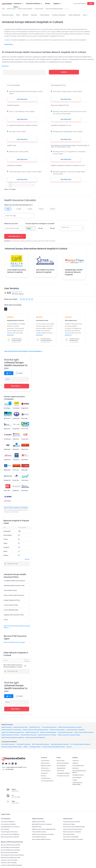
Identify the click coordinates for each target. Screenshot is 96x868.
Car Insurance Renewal (8, 822)
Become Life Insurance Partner (10, 852)
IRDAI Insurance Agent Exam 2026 (10, 858)
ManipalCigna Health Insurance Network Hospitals (74, 272)
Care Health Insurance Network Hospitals (17, 271)
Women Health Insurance (29, 735)
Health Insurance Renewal (48, 732)
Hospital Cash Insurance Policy (14, 615)
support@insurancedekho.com (16, 767)
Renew (48, 4)
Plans (18, 15)
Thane (6, 539)
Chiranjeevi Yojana (35, 747)
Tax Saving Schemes (47, 781)
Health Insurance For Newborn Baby (69, 735)
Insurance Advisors (34, 4)
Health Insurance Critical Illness (11, 730)
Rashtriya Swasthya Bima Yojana (12, 747)
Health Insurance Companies (76, 730)
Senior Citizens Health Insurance (41, 839)
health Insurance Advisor (57, 730)
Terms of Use (60, 771)
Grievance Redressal (63, 763)
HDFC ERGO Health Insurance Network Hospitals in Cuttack (13, 666)
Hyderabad (7, 531)
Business (44, 776)
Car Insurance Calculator (8, 824)
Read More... (6, 66)
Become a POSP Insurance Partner (11, 845)
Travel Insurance (46, 778)
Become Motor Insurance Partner (10, 847)
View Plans (17, 386)
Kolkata (6, 555)
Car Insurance (45, 761)
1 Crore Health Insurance (49, 727)
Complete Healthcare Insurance (14, 581)
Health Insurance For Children (47, 735)
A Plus (6, 620)
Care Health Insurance (23, 744)
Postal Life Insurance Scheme (72, 822)
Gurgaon (6, 547)
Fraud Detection (61, 766)
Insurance (18, 4)
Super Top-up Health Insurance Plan (13, 732)
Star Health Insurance (8, 744)
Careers (75, 780)
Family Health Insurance (65, 732)
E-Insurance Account (63, 776)
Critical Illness (44, 15)
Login (91, 4)
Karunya (69, 747)
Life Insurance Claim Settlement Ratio (74, 827)
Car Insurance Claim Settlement (10, 834)
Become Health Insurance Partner (10, 850)
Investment (44, 773)
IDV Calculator (5, 829)
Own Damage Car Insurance (9, 832)
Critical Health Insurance (39, 832)
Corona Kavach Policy (11, 605)
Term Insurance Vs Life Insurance (73, 829)
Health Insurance (7, 727)
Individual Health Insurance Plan (14, 586)
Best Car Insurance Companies (10, 837)
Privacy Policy (61, 761)
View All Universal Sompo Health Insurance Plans (17, 627)
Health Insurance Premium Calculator (70, 727)
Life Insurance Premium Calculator (73, 839)
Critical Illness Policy (10, 590)
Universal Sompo (8, 15)
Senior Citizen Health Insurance (14, 595)
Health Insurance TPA (32, 732)
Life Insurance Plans (69, 834)
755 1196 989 (9, 770)
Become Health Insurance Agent (14, 642)
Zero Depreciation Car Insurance (10, 827)
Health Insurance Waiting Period (35, 737)
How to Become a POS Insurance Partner (12, 855)
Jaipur (5, 543)
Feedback (75, 763)
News (16, 7)
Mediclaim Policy (35, 727)
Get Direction (22, 99)
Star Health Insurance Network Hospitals (45, 271)
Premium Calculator (59, 15)
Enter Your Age (11, 216)
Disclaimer (76, 768)
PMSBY (25, 747)
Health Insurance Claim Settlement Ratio (35, 730)
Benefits (25, 15)
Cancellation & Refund (63, 773)
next (33, 185)
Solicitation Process (78, 775)
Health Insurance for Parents (10, 735)
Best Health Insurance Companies (42, 824)
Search (64, 72)
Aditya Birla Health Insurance (60, 744)
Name (7, 379)
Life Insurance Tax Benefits (71, 837)
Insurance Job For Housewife (9, 860)
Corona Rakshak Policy (11, 610)
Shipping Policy (61, 768)
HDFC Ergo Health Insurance (41, 744)
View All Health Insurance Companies (16, 507)
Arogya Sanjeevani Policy (12, 600)
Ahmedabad (8, 535)
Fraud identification (78, 766)
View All (27, 559)
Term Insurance (46, 771)
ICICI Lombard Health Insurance (80, 744)
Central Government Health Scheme (53, 747)
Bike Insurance (45, 763)
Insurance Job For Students (9, 863)
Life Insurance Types (69, 824)
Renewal (34, 15)
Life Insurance (45, 768)
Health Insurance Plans (21, 727)
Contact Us (76, 761)
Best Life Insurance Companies (72, 832)
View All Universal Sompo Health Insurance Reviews (23, 351)
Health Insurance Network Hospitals (13, 737)
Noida (5, 551)
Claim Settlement (74, 15)
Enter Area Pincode (12, 228)
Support (57, 4)
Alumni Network (77, 778)
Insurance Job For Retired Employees (11, 865)
